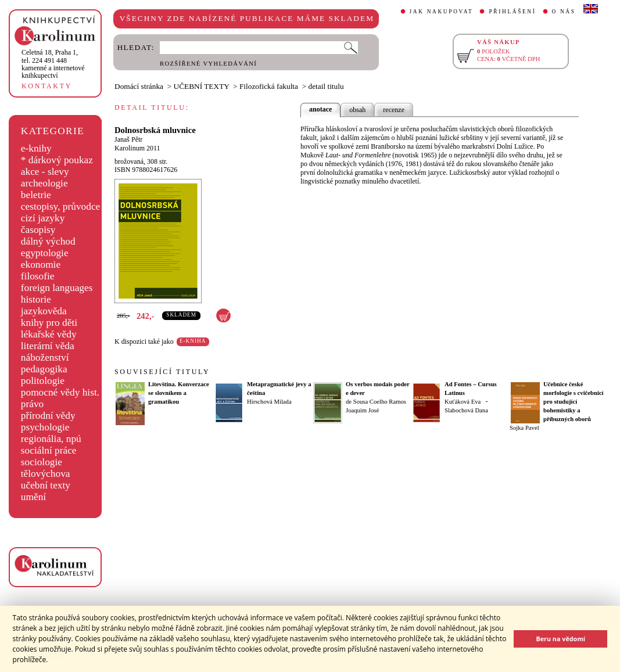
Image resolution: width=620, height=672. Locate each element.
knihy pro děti (49, 323)
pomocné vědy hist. (60, 392)
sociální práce (49, 450)
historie (36, 299)
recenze (394, 110)
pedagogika (44, 369)
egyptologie (45, 253)
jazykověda (44, 311)
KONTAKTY (47, 86)
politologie (43, 381)
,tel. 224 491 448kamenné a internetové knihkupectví (53, 64)
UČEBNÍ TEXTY (202, 86)
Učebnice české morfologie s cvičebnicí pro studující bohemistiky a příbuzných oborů (574, 402)
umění (33, 497)
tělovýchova (46, 474)
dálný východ (48, 241)
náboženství (45, 357)
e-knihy (36, 148)
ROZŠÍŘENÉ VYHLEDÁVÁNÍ (208, 64)
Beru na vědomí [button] (560, 639)
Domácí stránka (139, 86)
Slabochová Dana (466, 410)
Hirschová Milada (269, 402)
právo (32, 404)
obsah (357, 110)
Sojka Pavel (524, 428)
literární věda (48, 346)
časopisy (38, 230)
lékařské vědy (49, 334)
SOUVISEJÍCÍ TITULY (162, 372)
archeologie (44, 183)
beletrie (36, 195)
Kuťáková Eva (463, 402)
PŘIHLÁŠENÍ (512, 12)
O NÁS (564, 12)
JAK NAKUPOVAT (442, 12)
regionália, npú (51, 439)
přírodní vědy (48, 416)
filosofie (38, 276)
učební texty (46, 485)
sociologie (42, 462)
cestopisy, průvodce (61, 206)
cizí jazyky (43, 218)
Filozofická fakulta (269, 86)
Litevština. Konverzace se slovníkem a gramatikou (179, 393)
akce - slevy (45, 172)
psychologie (45, 427)
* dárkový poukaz (57, 160)
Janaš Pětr (128, 139)
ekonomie (41, 265)
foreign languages (57, 288)
